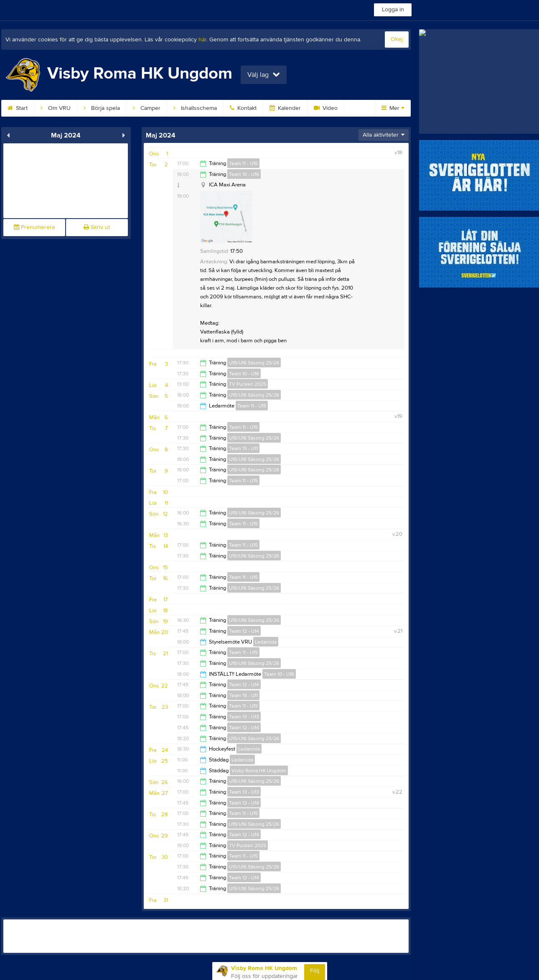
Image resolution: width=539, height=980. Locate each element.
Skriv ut (97, 227)
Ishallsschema (195, 108)
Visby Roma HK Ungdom (259, 771)
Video (326, 108)
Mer (393, 108)
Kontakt (243, 108)
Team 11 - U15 (243, 163)
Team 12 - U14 (244, 631)
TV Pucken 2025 (248, 384)
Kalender (285, 108)
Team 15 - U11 (243, 448)
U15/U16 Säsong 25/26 (254, 363)
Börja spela (102, 108)
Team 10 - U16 (244, 174)
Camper (147, 108)
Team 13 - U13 (244, 717)
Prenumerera (34, 227)
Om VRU (56, 108)
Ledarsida (266, 642)
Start (18, 108)
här (202, 40)
